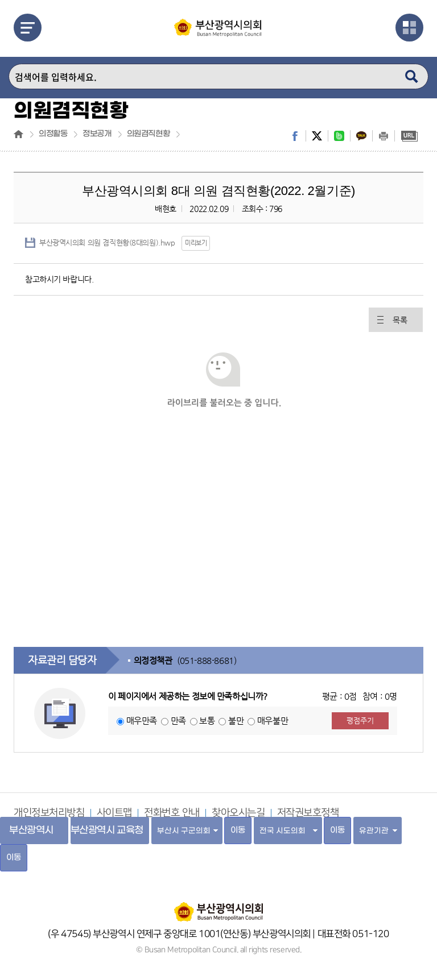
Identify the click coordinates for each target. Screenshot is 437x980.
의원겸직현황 (148, 134)
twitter (317, 136)
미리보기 (196, 243)
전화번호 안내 (172, 813)
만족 (178, 721)
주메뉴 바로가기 (0, 0)
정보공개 (97, 134)
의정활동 (53, 134)
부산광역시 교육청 (107, 830)
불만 (236, 721)
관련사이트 (409, 28)
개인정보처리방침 (49, 813)
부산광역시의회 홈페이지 (218, 906)
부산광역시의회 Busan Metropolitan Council (218, 36)
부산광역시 (31, 830)
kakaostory (361, 136)
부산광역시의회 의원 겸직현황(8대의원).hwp (107, 242)
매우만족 (142, 721)
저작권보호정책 (308, 813)
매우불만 (273, 721)
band (339, 136)
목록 (400, 320)
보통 (207, 721)
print (384, 136)
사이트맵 (114, 813)
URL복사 (409, 136)
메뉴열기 (28, 28)
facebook (295, 136)
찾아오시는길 (238, 813)
